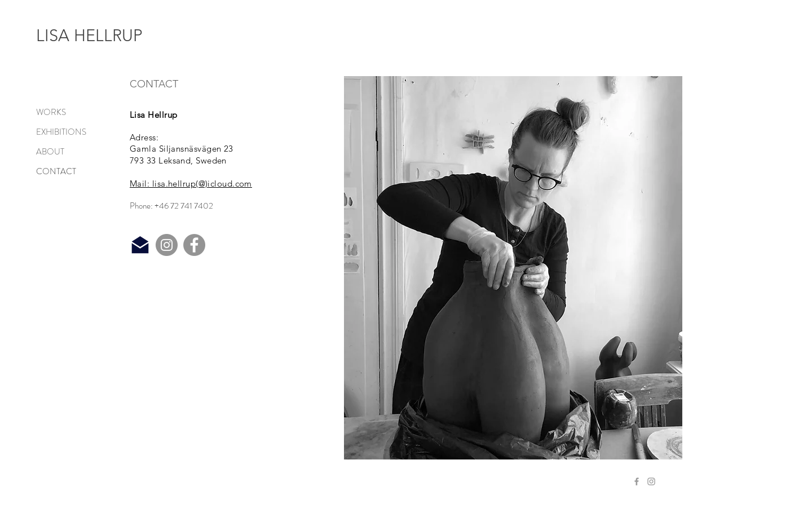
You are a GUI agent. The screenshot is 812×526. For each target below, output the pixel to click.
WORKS (51, 112)
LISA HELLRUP (89, 35)
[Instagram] (167, 245)
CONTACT (56, 171)
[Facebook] (194, 245)
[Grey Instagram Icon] (651, 481)
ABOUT (50, 152)
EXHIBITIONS (61, 132)
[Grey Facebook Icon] (637, 481)
